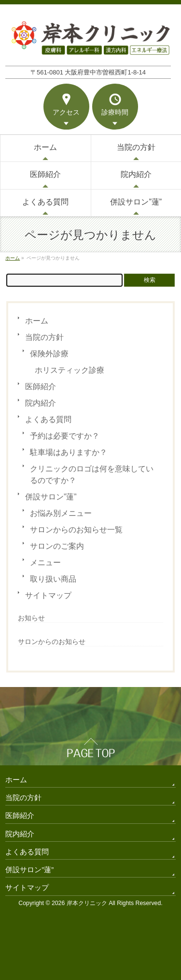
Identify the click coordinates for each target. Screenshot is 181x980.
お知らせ (31, 618)
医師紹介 (41, 387)
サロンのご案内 (57, 546)
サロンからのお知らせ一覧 (76, 530)
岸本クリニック (87, 903)
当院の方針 (44, 337)
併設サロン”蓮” (51, 497)
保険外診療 (49, 354)
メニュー (45, 563)
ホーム (37, 321)
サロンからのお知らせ (52, 642)
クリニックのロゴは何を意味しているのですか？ (92, 475)
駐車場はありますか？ (69, 452)
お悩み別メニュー (61, 513)
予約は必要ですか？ (65, 436)
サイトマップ (48, 595)
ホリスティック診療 (70, 370)
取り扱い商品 (53, 579)
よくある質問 (48, 419)
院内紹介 (41, 403)
